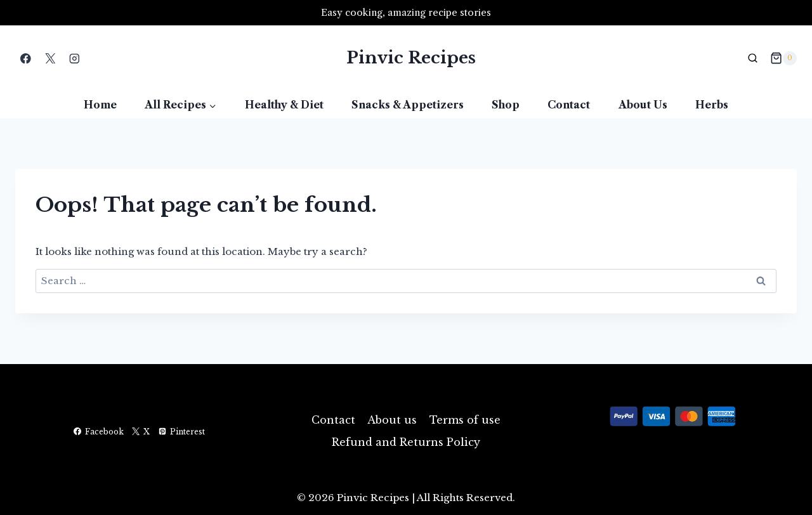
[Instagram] (75, 58)
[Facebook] (26, 58)
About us (643, 105)
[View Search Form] (753, 58)
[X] (50, 58)
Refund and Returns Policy (406, 442)
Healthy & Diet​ (284, 105)
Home (100, 105)
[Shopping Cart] (783, 58)
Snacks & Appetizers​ (408, 105)
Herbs (712, 105)
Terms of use (465, 420)
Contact (569, 105)
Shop (506, 105)
